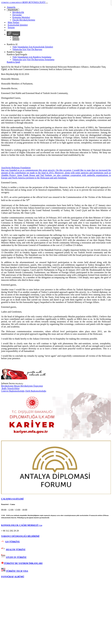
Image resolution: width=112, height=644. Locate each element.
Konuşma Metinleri (21, 17)
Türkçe (13, 34)
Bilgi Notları (13, 22)
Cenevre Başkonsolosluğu (13, 391)
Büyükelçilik (13, 10)
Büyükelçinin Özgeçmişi (32, 386)
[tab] (56, 499)
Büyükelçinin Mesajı (11, 386)
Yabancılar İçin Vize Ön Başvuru (27, 49)
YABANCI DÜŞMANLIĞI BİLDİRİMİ (20, 536)
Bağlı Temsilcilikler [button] (10, 388)
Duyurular (17, 15)
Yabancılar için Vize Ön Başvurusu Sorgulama (33, 59)
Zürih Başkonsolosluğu (36, 391)
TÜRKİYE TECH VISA (17, 571)
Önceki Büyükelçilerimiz (24, 20)
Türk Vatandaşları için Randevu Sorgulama (32, 57)
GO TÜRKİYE (12, 542)
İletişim (11, 27)
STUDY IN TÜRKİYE (16, 557)
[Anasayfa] (11, 7)
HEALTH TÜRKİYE (16, 550)
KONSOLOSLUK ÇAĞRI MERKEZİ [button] (22, 525)
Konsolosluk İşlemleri (18, 25)
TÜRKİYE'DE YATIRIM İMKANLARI (22, 563)
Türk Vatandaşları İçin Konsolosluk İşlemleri (33, 47)
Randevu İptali (13, 62)
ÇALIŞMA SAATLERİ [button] (12, 499)
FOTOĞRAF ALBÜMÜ (13, 577)
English (16, 40)
